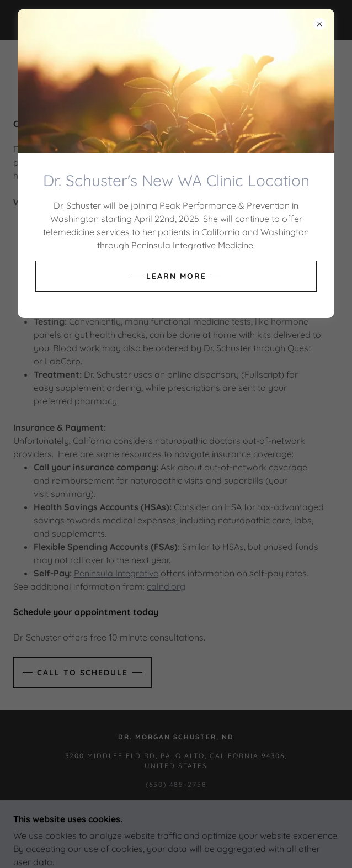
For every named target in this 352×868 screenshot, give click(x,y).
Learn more (176, 276)
